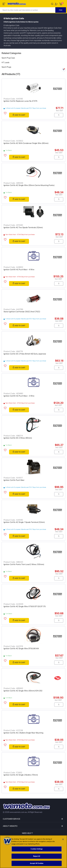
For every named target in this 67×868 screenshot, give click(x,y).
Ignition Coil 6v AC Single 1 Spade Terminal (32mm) (24, 522)
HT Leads (6, 62)
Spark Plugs (6, 67)
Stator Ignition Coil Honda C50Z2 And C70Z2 (22, 312)
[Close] (63, 840)
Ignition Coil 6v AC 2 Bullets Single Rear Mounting (23, 733)
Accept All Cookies (37, 864)
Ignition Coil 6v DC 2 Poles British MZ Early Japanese (25, 354)
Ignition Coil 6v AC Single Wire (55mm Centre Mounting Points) (29, 185)
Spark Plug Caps (8, 58)
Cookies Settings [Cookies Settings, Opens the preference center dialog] (37, 850)
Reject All (37, 857)
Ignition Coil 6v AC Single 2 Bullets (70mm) (21, 775)
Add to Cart (19, 115)
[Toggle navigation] (4, 4)
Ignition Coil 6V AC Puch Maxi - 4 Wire (19, 270)
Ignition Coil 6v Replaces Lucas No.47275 (20, 101)
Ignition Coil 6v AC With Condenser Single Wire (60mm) (26, 143)
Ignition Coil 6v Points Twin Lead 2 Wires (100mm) (24, 564)
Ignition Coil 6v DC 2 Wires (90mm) (18, 438)
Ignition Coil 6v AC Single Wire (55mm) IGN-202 (23, 691)
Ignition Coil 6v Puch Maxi (14, 480)
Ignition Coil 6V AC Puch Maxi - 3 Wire (19, 396)
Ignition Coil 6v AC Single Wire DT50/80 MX (21, 649)
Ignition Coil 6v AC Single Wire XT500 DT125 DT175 (25, 606)
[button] (57, 4)
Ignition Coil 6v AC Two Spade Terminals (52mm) (23, 227)
